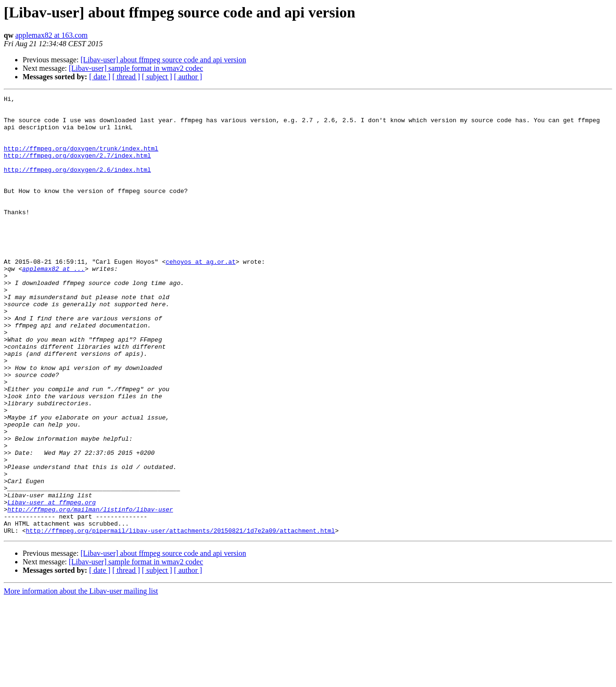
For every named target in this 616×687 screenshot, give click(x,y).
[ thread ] (126, 77)
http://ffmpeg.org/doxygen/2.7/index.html (77, 168)
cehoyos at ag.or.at (200, 295)
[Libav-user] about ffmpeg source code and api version (163, 60)
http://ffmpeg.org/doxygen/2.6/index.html (77, 185)
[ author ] (188, 77)
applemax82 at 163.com (51, 35)
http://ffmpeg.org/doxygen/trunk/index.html (81, 159)
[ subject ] (157, 77)
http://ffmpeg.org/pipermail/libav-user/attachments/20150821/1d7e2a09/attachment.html (180, 618)
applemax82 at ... (54, 304)
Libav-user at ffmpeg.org (52, 584)
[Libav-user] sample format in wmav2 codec (136, 68)
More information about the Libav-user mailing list (81, 679)
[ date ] (100, 77)
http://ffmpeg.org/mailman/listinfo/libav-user (90, 593)
